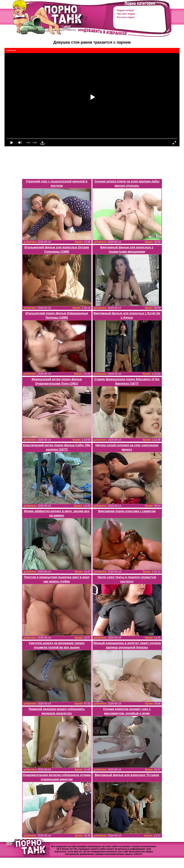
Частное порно (126, 14)
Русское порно (126, 17)
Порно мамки (125, 10)
